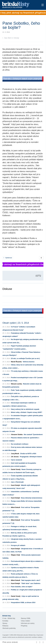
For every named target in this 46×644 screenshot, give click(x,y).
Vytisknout (8, 258)
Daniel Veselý (16, 469)
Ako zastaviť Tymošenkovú (33, 435)
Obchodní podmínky (9, 628)
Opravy (5, 623)
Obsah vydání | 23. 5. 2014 (16, 323)
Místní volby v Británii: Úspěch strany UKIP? (27, 412)
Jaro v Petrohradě (17, 482)
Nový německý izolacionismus (32, 498)
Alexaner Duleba (17, 435)
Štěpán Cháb (16, 555)
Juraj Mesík (15, 454)
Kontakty (5, 621)
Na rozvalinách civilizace (20, 444)
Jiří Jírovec (15, 457)
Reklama (5, 626)
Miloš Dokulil (16, 507)
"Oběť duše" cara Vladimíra (31, 583)
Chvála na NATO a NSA (28, 454)
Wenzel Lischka (16, 384)
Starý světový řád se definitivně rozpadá (25, 409)
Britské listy (19, 5)
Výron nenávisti (16, 460)
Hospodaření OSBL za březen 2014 (23, 603)
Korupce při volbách (18, 545)
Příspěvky (24, 626)
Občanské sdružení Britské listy (26, 635)
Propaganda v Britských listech (31, 457)
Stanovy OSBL (26, 618)
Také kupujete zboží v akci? (31, 580)
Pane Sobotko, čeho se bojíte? (22, 587)
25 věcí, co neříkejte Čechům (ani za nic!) (25, 359)
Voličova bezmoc (29, 362)
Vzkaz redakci (25, 621)
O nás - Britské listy (9, 618)
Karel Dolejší (16, 485)
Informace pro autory (28, 623)
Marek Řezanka (16, 362)
